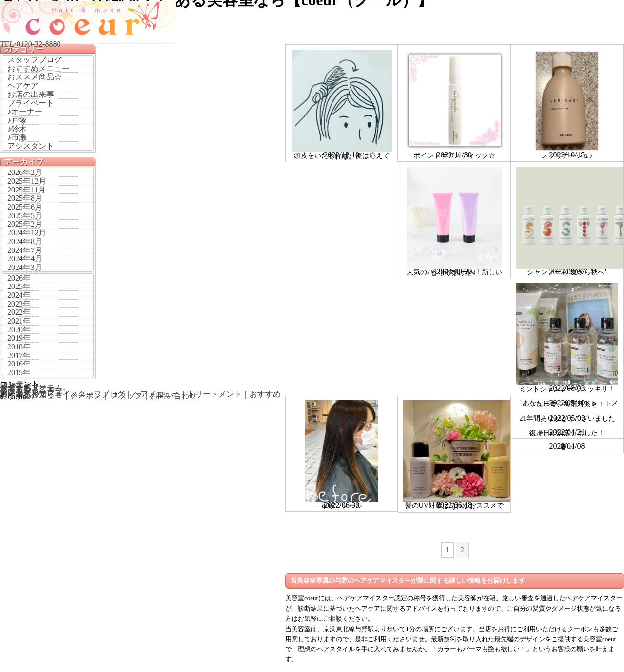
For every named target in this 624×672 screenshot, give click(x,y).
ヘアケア (23, 86)
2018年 (19, 347)
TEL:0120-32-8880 (30, 44)
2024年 (19, 295)
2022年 (19, 312)
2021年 (19, 321)
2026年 (19, 278)
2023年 (19, 304)
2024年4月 (25, 259)
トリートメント (214, 394)
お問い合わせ (174, 395)
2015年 (19, 373)
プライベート (31, 103)
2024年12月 (27, 233)
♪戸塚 (17, 120)
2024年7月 (25, 250)
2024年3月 (25, 267)
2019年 (19, 338)
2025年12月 (27, 181)
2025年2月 (25, 224)
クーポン (86, 395)
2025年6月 (25, 207)
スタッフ (127, 395)
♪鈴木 (17, 129)
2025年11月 (27, 190)
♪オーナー (25, 111)
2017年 (19, 355)
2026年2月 (25, 172)
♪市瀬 (17, 137)
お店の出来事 (31, 94)
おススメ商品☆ (35, 77)
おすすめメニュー (39, 68)
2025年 (19, 286)
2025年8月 (25, 198)
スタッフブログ (35, 60)
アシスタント (31, 146)
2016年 (19, 364)
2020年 (19, 330)
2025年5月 (25, 216)
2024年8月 (25, 241)
